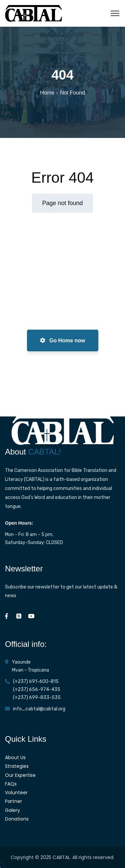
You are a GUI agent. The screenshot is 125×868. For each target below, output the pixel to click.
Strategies (17, 766)
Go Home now (63, 340)
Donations (17, 819)
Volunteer (16, 793)
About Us (15, 757)
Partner (13, 801)
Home (47, 93)
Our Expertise (20, 775)
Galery (12, 810)
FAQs (11, 784)
